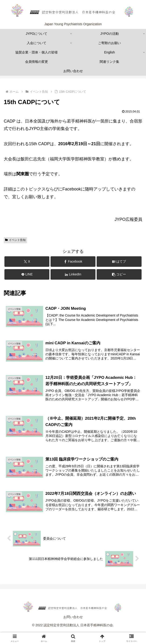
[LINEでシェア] (27, 274)
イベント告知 (15, 240)
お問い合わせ (73, 617)
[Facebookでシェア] (73, 262)
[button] (119, 274)
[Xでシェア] (27, 262)
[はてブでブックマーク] (119, 262)
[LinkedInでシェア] (73, 274)
